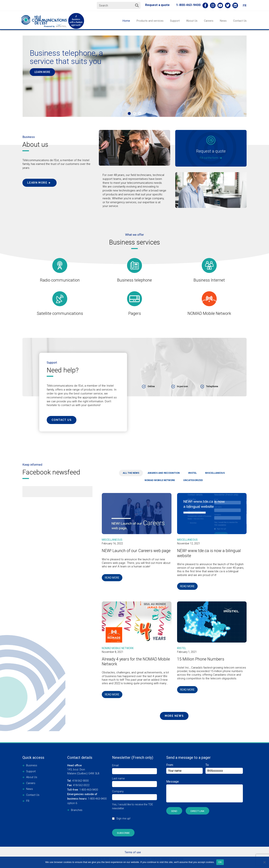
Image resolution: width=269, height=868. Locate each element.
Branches (77, 810)
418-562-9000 (78, 781)
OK (220, 862)
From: (184, 768)
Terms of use (133, 852)
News (223, 21)
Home (126, 21)
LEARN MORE (42, 72)
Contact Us (240, 21)
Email (134, 768)
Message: (173, 782)
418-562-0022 (78, 785)
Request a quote (157, 5)
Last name (134, 781)
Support (175, 21)
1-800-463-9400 (188, 5)
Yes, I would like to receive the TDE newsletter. (134, 814)
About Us (192, 21)
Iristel (182, 648)
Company (134, 794)
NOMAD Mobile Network (118, 648)
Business (32, 765)
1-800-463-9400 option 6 (87, 799)
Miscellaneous (112, 540)
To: (207, 765)
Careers (209, 21)
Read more (112, 578)
